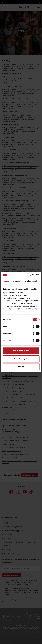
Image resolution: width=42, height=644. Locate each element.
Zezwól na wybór (21, 359)
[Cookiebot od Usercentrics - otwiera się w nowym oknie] (30, 275)
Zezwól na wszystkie (21, 351)
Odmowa (21, 367)
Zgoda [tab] (6, 281)
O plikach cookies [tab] (32, 281)
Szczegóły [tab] (17, 281)
